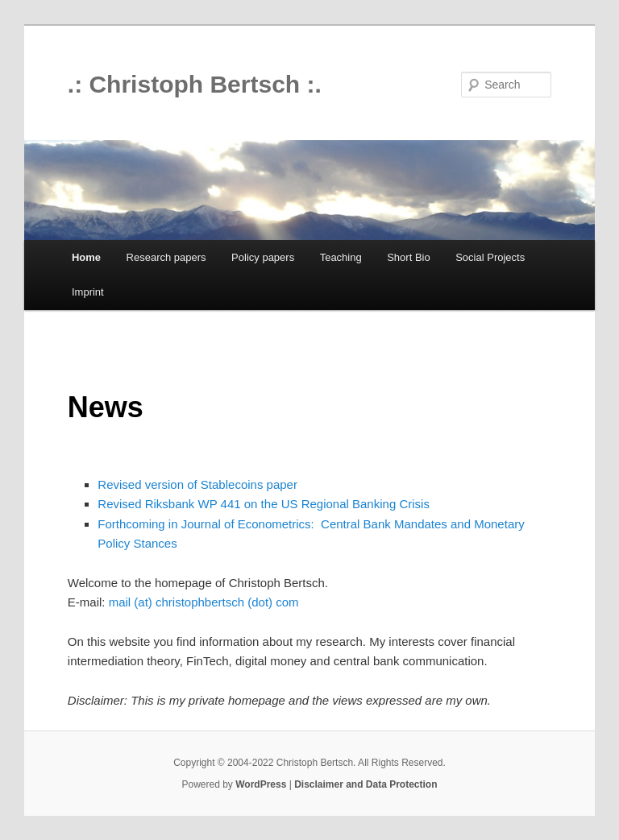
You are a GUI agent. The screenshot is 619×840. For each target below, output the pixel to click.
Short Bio (408, 257)
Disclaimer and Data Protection (366, 784)
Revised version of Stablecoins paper (197, 484)
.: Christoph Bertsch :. (195, 84)
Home (86, 257)
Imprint (88, 292)
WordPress (261, 784)
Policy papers (263, 257)
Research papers (166, 257)
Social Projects (490, 257)
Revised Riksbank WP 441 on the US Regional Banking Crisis (264, 504)
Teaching (341, 257)
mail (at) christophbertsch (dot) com (204, 602)
